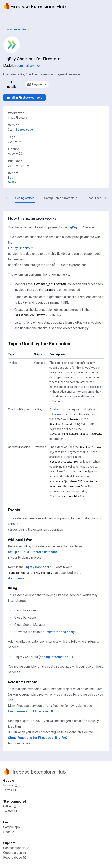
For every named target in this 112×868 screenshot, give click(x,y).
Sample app (13, 827)
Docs (9, 832)
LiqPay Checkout (20, 248)
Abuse (12, 182)
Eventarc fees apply (60, 632)
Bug (11, 178)
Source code (24, 130)
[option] (37, 84)
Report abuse (15, 858)
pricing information (54, 657)
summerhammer (28, 66)
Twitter (10, 811)
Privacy (10, 785)
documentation (19, 578)
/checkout (56, 414)
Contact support (16, 848)
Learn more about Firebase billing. (33, 711)
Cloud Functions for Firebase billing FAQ (38, 738)
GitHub (10, 806)
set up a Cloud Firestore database (33, 552)
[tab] (25, 198)
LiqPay (72, 227)
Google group (15, 853)
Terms (10, 790)
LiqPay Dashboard (38, 567)
